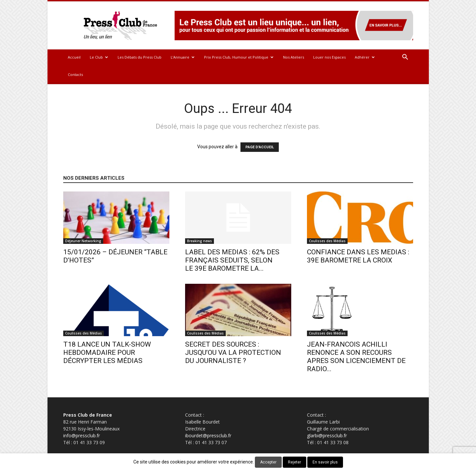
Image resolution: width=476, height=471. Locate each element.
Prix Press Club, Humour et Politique (239, 57)
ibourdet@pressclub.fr (208, 435)
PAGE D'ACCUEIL (260, 147)
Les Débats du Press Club (140, 57)
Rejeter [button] (295, 462)
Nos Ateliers (294, 57)
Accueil (74, 57)
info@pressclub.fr (82, 435)
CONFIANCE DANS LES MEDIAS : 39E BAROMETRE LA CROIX (358, 256)
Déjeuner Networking (83, 241)
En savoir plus (325, 462)
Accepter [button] (268, 462)
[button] (405, 58)
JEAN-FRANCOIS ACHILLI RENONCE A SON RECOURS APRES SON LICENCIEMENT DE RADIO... (356, 357)
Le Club (99, 57)
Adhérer (365, 57)
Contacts (75, 74)
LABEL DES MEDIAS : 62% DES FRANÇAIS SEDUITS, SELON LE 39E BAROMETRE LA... (232, 260)
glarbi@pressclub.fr (327, 435)
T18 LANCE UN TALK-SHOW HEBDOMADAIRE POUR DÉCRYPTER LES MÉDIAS (107, 353)
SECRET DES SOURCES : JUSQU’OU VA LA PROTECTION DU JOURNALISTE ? (233, 353)
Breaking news (200, 241)
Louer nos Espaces (329, 57)
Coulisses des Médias (327, 241)
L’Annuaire (183, 57)
